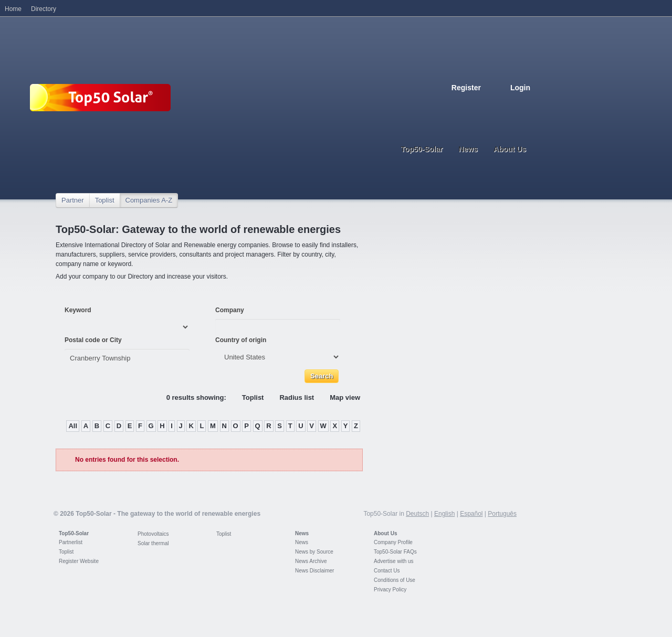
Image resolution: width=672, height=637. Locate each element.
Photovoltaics (153, 534)
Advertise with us (394, 561)
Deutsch (457, 104)
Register (466, 88)
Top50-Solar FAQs (395, 552)
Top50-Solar (74, 533)
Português (502, 514)
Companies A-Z (149, 200)
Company (230, 310)
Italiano (503, 104)
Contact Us (387, 571)
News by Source (314, 552)
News (302, 533)
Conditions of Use (395, 580)
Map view (345, 397)
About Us (385, 533)
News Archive (311, 561)
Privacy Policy (390, 590)
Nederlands (526, 104)
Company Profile (393, 542)
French (480, 104)
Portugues (514, 104)
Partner (73, 200)
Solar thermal (153, 543)
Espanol (491, 104)
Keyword (78, 310)
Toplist (105, 200)
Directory (44, 9)
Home (13, 9)
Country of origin (241, 340)
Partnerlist (71, 542)
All (73, 426)
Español (471, 514)
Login (520, 88)
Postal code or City (93, 340)
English (468, 104)
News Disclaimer (314, 571)
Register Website (79, 561)
